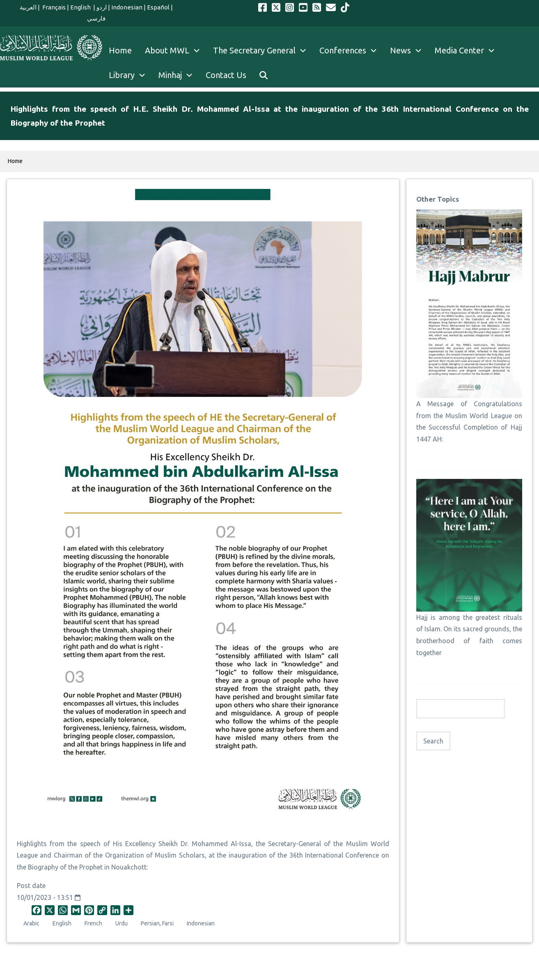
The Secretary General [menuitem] (263, 51)
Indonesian (127, 7)
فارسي (96, 18)
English (81, 7)
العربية (28, 7)
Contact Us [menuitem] (226, 75)
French (93, 923)
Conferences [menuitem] (351, 51)
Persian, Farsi (157, 923)
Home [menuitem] (120, 50)
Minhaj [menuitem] (179, 75)
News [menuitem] (409, 51)
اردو (102, 7)
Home (15, 161)
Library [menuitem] (130, 75)
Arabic (31, 923)
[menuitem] (264, 75)
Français (53, 7)
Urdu (122, 923)
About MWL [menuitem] (176, 51)
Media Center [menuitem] (468, 51)
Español (158, 7)
